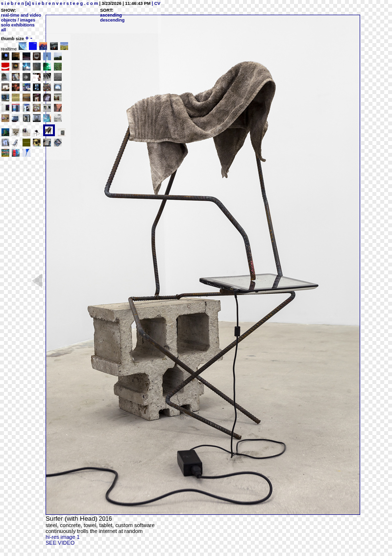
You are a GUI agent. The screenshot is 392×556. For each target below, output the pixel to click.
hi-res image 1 (63, 537)
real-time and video (21, 15)
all (3, 30)
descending (112, 20)
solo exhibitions (18, 25)
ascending (111, 15)
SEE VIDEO (60, 543)
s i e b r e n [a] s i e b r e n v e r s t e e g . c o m (49, 3)
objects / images (18, 20)
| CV (155, 3)
